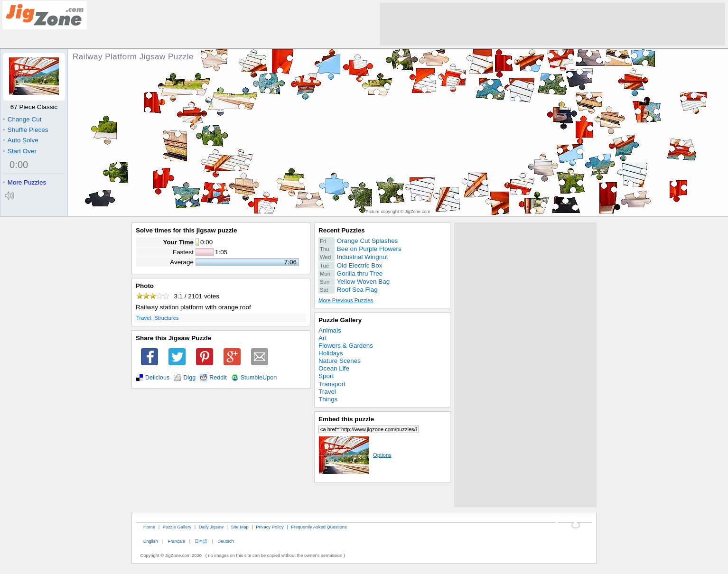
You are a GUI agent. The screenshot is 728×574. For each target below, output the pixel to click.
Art (322, 338)
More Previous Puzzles (346, 300)
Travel (144, 318)
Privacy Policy (270, 527)
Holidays (331, 353)
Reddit (218, 378)
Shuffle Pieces (25, 130)
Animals (330, 330)
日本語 (201, 541)
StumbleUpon (259, 378)
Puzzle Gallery (340, 320)
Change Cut (22, 119)
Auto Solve (21, 140)
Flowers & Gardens (346, 346)
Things (328, 399)
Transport (332, 384)
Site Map (240, 527)
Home (149, 527)
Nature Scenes (340, 361)
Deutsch (225, 541)
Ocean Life (334, 368)
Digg (189, 378)
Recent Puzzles (342, 230)
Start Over (20, 151)
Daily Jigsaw (211, 527)
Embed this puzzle (346, 419)
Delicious (157, 378)
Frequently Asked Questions (319, 527)
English (151, 541)
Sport (326, 376)
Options (355, 455)
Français (177, 541)
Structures (166, 318)
